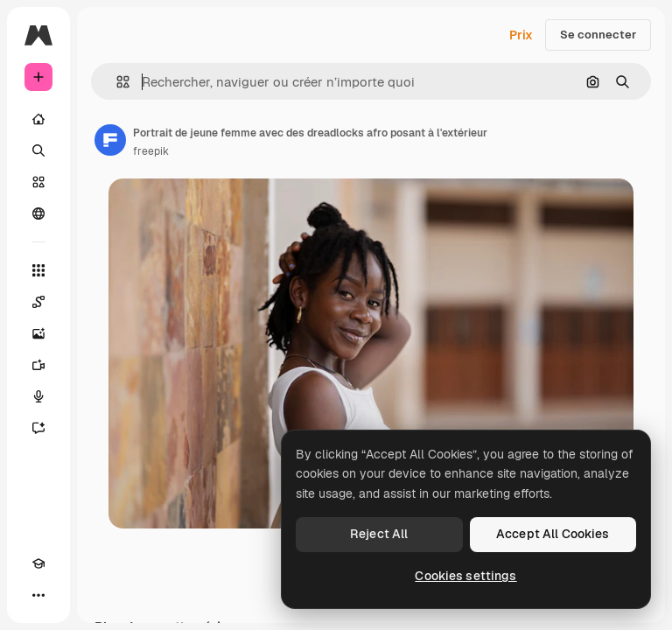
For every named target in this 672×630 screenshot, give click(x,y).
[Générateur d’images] (38, 333)
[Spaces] (38, 302)
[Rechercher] (38, 150)
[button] (116, 82)
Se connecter (598, 35)
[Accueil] (38, 119)
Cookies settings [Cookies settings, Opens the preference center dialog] (465, 576)
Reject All (379, 534)
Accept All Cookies (553, 534)
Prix (521, 35)
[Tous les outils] (38, 270)
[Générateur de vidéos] (38, 365)
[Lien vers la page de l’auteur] (110, 140)
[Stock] (38, 182)
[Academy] (38, 563)
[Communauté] (38, 213)
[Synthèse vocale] (38, 396)
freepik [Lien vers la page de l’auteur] (151, 151)
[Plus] (38, 595)
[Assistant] (38, 428)
